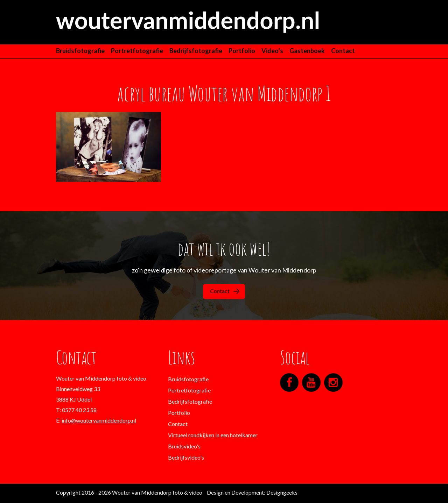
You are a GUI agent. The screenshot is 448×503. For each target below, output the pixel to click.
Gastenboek (307, 51)
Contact (343, 51)
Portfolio (242, 51)
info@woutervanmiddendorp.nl (99, 420)
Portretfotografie (137, 51)
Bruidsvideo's (184, 446)
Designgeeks (282, 492)
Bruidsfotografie (80, 51)
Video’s (272, 51)
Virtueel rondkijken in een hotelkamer (213, 435)
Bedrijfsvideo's (186, 457)
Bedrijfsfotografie (196, 51)
